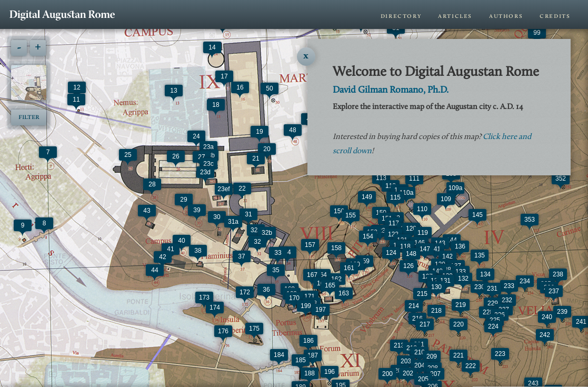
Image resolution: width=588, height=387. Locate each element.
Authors (506, 16)
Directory (401, 16)
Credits (555, 16)
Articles (455, 16)
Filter (29, 117)
